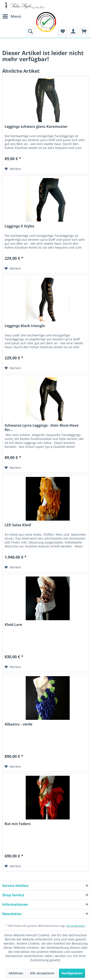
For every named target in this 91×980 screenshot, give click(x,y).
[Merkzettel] (62, 31)
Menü (12, 16)
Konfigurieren (72, 973)
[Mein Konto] (73, 31)
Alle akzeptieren (42, 973)
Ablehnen (16, 973)
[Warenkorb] (84, 31)
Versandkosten (76, 926)
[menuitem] (12, 16)
